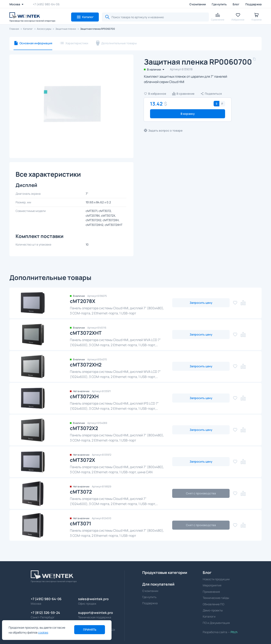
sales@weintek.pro (93, 599)
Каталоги (209, 616)
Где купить (219, 4)
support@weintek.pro (96, 613)
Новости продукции (216, 579)
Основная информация (36, 43)
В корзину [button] (188, 114)
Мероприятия (212, 585)
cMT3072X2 (84, 428)
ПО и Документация (216, 623)
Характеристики (77, 43)
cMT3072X (83, 460)
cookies (43, 632)
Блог (236, 4)
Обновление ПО (213, 604)
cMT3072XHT (86, 333)
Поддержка (253, 4)
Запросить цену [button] (201, 303)
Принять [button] (90, 630)
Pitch (234, 632)
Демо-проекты (213, 610)
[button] (85, 17)
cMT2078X (83, 301)
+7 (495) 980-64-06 (46, 4)
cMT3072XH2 (86, 365)
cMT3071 (81, 523)
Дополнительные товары (119, 43)
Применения (211, 592)
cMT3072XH (84, 396)
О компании (198, 4)
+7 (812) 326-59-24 (45, 613)
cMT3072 (81, 492)
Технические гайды (216, 598)
